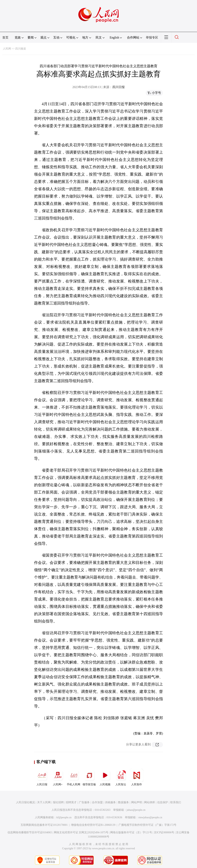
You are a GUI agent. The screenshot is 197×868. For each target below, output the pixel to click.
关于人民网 (44, 802)
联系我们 (176, 802)
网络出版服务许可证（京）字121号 (131, 832)
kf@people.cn (64, 817)
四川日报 (119, 87)
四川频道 (21, 49)
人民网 (7, 49)
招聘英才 (71, 802)
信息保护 (163, 802)
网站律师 (149, 802)
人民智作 (137, 777)
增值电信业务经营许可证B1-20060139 (93, 825)
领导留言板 (89, 777)
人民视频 (105, 777)
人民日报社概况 (25, 802)
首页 (5, 37)
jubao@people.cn (136, 810)
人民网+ (58, 777)
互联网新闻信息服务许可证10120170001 (44, 825)
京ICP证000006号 (164, 832)
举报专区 (152, 37)
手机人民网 (73, 777)
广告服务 (84, 802)
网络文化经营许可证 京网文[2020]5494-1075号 (81, 832)
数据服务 (124, 802)
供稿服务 (110, 802)
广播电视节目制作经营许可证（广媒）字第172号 (147, 825)
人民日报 (42, 777)
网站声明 (137, 802)
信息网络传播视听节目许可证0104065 (30, 832)
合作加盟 (97, 802)
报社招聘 (58, 802)
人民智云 (121, 777)
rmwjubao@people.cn (150, 817)
